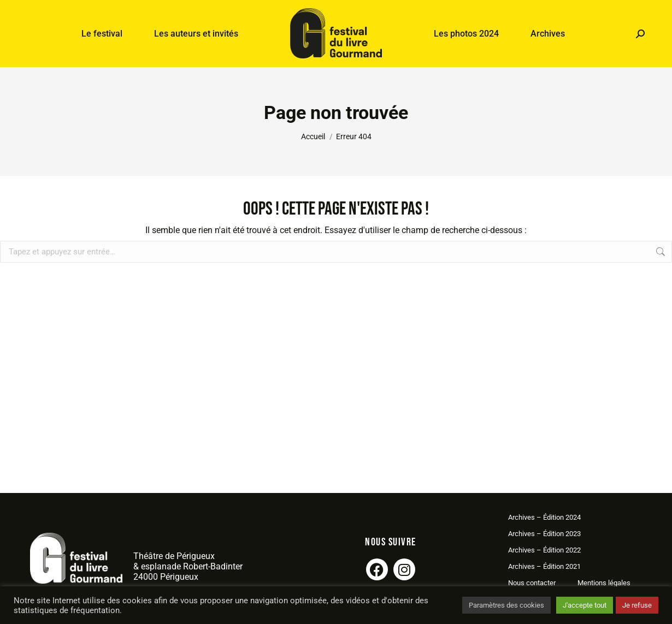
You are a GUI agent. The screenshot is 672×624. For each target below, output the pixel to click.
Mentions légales (604, 583)
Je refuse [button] (637, 605)
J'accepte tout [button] (585, 605)
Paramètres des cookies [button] (506, 605)
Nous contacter (532, 583)
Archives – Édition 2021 (544, 566)
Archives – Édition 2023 (544, 534)
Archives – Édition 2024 (544, 517)
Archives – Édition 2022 (544, 550)
